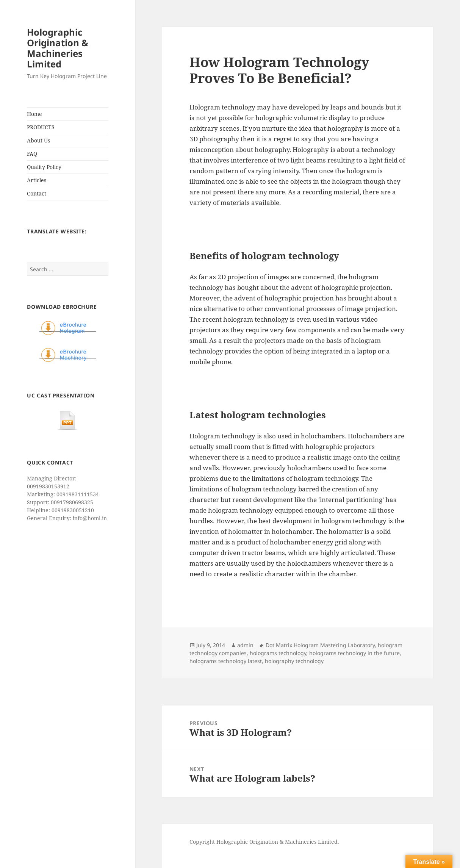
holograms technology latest (226, 661)
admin (245, 645)
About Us (38, 140)
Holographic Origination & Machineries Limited (58, 48)
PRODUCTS (41, 127)
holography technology (294, 661)
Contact (37, 193)
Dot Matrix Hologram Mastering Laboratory (320, 645)
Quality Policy (44, 167)
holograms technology (278, 653)
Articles (37, 180)
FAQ (32, 154)
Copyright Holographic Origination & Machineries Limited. (264, 842)
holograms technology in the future (354, 653)
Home (34, 114)
